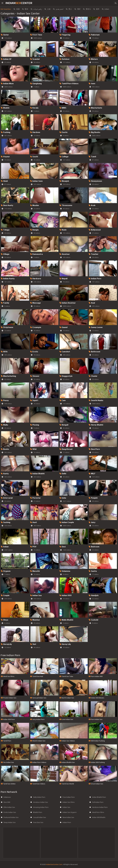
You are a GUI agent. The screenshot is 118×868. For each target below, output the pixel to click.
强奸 (77, 9)
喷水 (25, 9)
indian (105, 9)
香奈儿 (87, 9)
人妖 (47, 9)
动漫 (16, 9)
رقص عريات (36, 9)
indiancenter (19, 3)
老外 (96, 9)
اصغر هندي (58, 9)
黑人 (69, 9)
